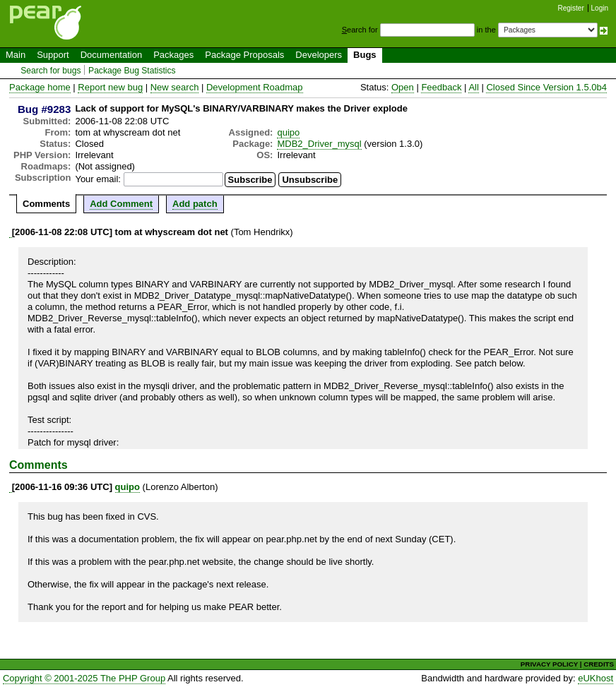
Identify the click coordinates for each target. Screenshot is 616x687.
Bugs (365, 55)
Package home (40, 87)
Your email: (98, 179)
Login (600, 8)
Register (571, 8)
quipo (288, 132)
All (473, 87)
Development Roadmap (255, 87)
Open (403, 87)
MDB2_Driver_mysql (319, 144)
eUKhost (596, 678)
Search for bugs (51, 71)
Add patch (195, 204)
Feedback (441, 87)
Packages (173, 55)
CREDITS (599, 664)
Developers (319, 55)
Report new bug (110, 87)
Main (16, 55)
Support (53, 55)
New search (175, 87)
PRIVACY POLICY (549, 664)
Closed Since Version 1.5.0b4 (546, 87)
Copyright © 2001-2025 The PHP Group (84, 678)
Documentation (111, 55)
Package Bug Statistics (132, 71)
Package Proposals (244, 55)
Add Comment (121, 204)
